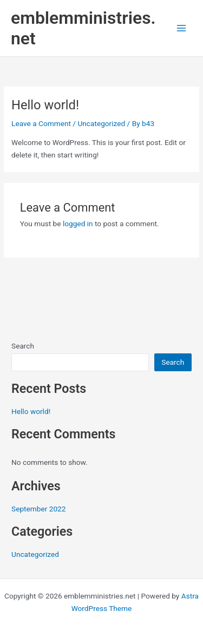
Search (23, 346)
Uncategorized (101, 123)
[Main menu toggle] (182, 28)
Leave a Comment (41, 123)
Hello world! (31, 411)
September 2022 (38, 509)
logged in (78, 224)
